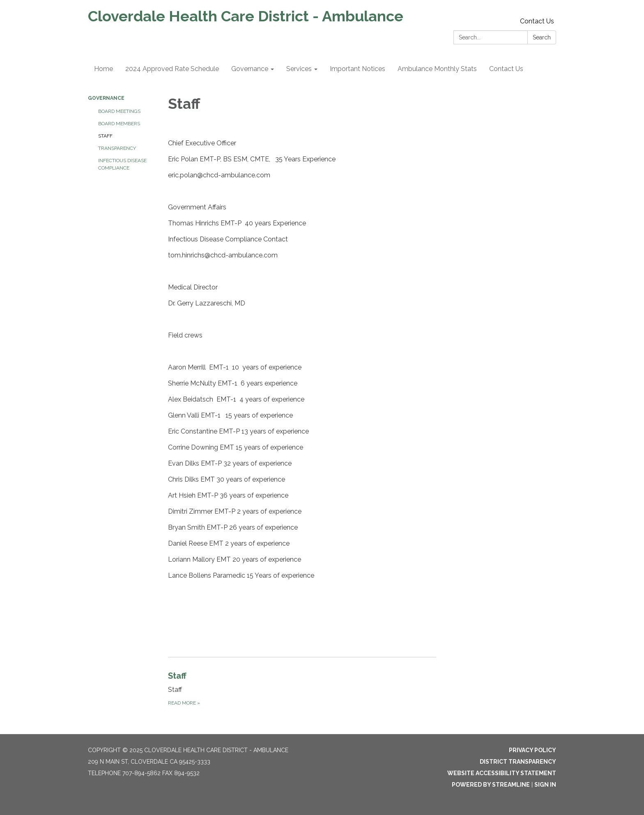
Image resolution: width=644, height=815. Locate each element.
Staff (105, 136)
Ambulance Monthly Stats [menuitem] (437, 69)
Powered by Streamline (491, 785)
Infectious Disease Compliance (122, 164)
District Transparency (518, 762)
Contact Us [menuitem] (506, 69)
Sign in (545, 785)
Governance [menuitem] (250, 69)
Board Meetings (119, 111)
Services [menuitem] (299, 69)
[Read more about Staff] (302, 688)
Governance (106, 98)
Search (542, 37)
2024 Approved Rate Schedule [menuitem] (172, 69)
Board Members (119, 124)
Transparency (117, 148)
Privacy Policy (532, 750)
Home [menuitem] (103, 69)
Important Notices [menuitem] (358, 69)
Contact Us (537, 21)
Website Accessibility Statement (502, 773)
